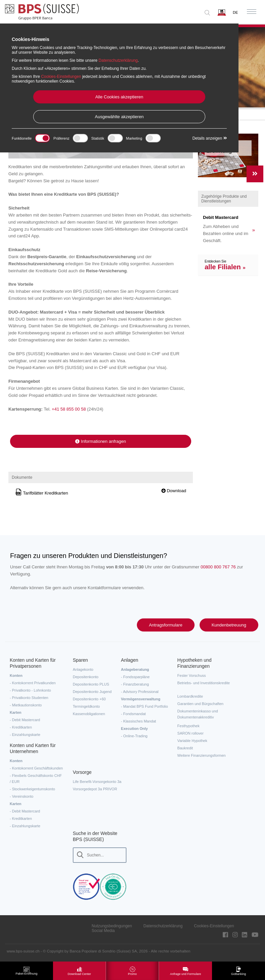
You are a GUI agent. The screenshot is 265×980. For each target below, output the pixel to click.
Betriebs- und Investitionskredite (204, 683)
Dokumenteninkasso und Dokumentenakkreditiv (198, 714)
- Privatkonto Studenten (29, 698)
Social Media (103, 931)
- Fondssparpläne (136, 677)
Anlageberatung (135, 669)
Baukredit (185, 748)
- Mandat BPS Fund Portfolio (145, 706)
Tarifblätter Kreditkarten (42, 493)
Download (174, 491)
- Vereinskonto (21, 796)
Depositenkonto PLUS (91, 684)
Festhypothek (189, 726)
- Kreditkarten (21, 727)
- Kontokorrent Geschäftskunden (36, 768)
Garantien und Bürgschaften (201, 704)
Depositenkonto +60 (89, 699)
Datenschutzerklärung (163, 926)
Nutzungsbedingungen (112, 926)
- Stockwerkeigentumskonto (32, 789)
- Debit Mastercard (25, 720)
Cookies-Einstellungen (214, 926)
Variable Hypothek (192, 741)
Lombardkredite (190, 696)
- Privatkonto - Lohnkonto (30, 690)
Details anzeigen (209, 138)
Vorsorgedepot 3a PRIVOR (95, 789)
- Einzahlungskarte (25, 735)
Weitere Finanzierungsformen (202, 755)
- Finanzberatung (135, 684)
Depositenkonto (86, 677)
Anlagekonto (83, 669)
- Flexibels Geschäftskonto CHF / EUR (36, 779)
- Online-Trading (134, 736)
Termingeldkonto (86, 706)
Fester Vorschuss (192, 675)
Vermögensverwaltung (141, 699)
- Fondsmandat (134, 714)
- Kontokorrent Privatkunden (33, 683)
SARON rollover (191, 733)
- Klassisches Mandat (139, 721)
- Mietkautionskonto (26, 705)
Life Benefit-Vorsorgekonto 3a (97, 782)
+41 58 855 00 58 (69, 409)
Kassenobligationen (89, 714)
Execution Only (135, 729)
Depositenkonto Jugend (92, 692)
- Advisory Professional (140, 692)
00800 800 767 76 (218, 567)
